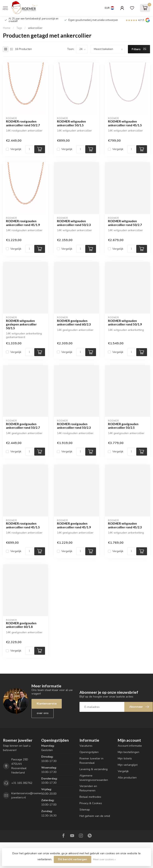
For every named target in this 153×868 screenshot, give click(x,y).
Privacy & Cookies (91, 803)
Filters (139, 49)
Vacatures (86, 746)
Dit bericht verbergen (73, 859)
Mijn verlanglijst (128, 765)
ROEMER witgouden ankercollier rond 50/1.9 (125, 322)
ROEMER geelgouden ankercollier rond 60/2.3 (74, 322)
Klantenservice (47, 704)
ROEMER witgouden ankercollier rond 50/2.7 (125, 223)
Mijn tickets (125, 758)
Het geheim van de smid (95, 816)
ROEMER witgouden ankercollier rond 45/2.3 (125, 525)
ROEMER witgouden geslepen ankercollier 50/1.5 (21, 324)
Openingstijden (89, 752)
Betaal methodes (90, 797)
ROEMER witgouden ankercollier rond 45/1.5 (125, 123)
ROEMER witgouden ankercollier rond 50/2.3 (74, 223)
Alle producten (127, 778)
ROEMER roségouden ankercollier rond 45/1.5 (23, 525)
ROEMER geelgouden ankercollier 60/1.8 (21, 625)
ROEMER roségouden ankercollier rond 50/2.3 (74, 426)
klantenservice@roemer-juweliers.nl (27, 795)
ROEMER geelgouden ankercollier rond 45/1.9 (74, 525)
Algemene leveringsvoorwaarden (94, 778)
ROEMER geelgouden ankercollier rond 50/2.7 (23, 426)
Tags (19, 28)
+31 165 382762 (22, 783)
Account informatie (130, 746)
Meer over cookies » (104, 859)
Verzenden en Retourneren (88, 788)
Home (7, 28)
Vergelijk (16, 149)
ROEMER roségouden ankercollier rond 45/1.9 (23, 223)
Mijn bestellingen (128, 752)
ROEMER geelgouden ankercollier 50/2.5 (123, 426)
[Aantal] (29, 149)
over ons (43, 713)
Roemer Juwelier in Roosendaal (91, 761)
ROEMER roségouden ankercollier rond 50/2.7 (23, 123)
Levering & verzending (94, 769)
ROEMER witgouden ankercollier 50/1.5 (71, 123)
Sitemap (85, 810)
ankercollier (35, 28)
